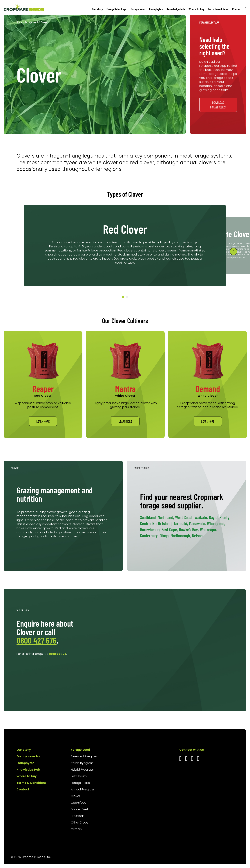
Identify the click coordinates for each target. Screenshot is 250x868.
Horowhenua (150, 529)
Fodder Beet (79, 809)
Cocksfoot (78, 803)
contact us (58, 654)
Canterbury (149, 536)
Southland (148, 517)
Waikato (201, 517)
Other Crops (80, 823)
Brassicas (78, 816)
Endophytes (156, 9)
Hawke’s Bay (189, 529)
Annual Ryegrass (83, 789)
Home (19, 22)
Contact (237, 9)
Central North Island (156, 523)
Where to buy (196, 9)
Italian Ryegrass (82, 763)
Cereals (76, 829)
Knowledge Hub (28, 770)
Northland (166, 517)
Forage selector (29, 756)
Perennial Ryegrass (84, 756)
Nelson (197, 536)
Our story (97, 9)
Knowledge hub (176, 9)
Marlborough (181, 536)
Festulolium (79, 776)
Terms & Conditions (31, 783)
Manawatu (197, 523)
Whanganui (216, 523)
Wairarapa (208, 529)
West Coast (184, 517)
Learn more (43, 421)
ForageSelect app (117, 9)
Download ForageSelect (218, 105)
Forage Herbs (80, 783)
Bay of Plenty (220, 517)
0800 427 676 (37, 640)
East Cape (170, 529)
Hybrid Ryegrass (82, 770)
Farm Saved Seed (218, 9)
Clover (75, 796)
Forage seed (138, 9)
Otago (165, 536)
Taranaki (181, 523)
